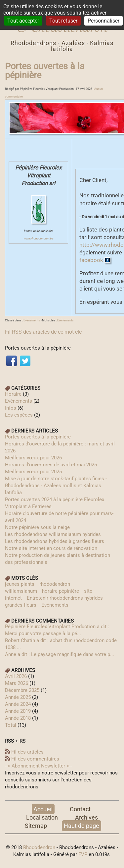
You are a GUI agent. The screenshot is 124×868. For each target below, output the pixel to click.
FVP (83, 854)
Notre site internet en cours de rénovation (51, 548)
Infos (11, 408)
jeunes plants (20, 584)
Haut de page (82, 826)
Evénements (32, 320)
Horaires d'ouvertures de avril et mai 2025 (51, 465)
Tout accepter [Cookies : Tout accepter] (23, 21)
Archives (86, 817)
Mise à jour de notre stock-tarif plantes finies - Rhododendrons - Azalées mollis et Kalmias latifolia (56, 486)
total (11, 725)
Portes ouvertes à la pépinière (45, 71)
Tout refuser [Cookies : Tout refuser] (63, 21)
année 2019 (18, 711)
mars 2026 (17, 683)
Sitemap (36, 826)
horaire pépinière (61, 591)
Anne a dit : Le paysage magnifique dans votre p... (60, 654)
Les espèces (19, 415)
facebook (92, 260)
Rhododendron (39, 847)
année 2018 (18, 718)
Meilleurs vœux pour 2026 (33, 458)
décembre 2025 (22, 690)
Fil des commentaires (35, 759)
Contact (80, 809)
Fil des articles (27, 752)
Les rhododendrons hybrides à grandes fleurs (55, 541)
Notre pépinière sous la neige (37, 527)
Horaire (13, 394)
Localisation (42, 817)
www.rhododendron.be (38, 238)
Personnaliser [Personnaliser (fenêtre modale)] (103, 21)
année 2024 (18, 704)
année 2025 (18, 697)
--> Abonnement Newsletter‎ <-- (38, 766)
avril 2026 (16, 676)
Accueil (43, 809)
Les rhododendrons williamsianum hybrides (53, 534)
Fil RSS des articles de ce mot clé (43, 332)
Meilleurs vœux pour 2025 (33, 472)
